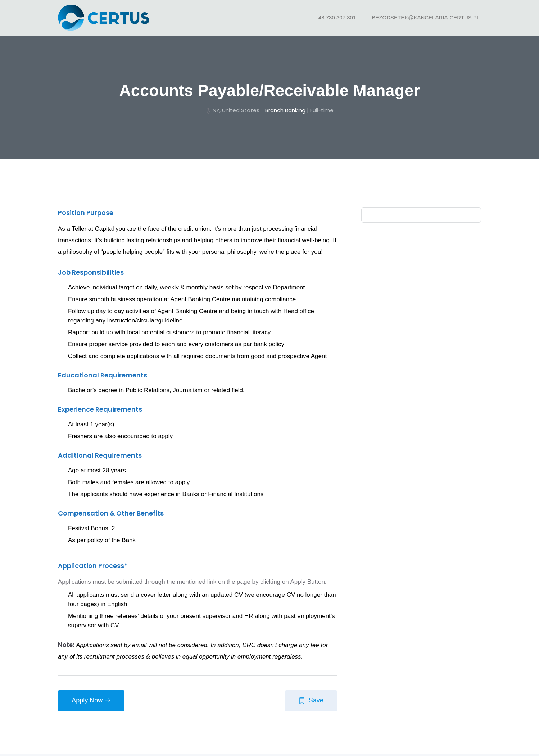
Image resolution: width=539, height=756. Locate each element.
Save (310, 702)
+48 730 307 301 (336, 17)
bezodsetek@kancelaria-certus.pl (426, 17)
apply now (92, 702)
